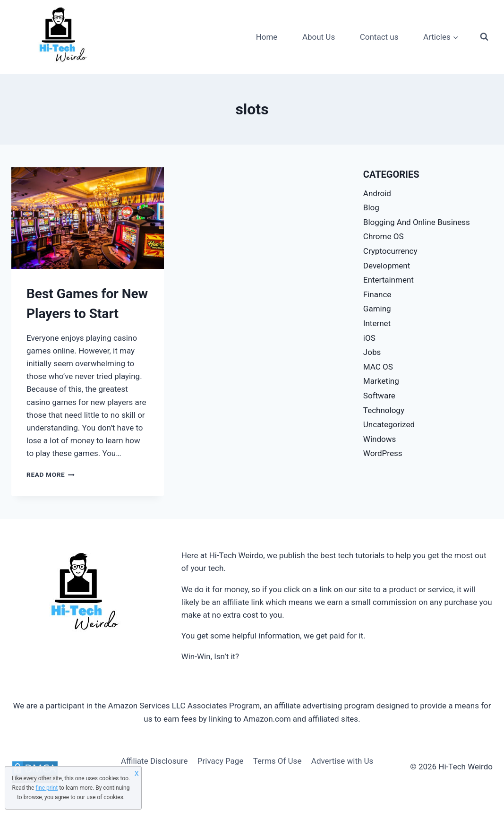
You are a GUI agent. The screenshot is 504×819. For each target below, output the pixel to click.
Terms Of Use (278, 761)
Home (267, 37)
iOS (369, 338)
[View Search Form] (484, 37)
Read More (51, 474)
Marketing (381, 381)
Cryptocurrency (390, 251)
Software (379, 396)
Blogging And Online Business (417, 222)
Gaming (377, 309)
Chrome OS (384, 236)
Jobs (372, 352)
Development (387, 266)
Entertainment (389, 280)
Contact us (379, 37)
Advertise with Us (342, 761)
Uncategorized (389, 424)
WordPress (383, 453)
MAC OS (378, 367)
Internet (377, 323)
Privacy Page (221, 761)
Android (377, 193)
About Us (319, 37)
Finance (377, 294)
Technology (384, 410)
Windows (380, 439)
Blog (371, 207)
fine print (47, 788)
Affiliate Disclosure (154, 761)
